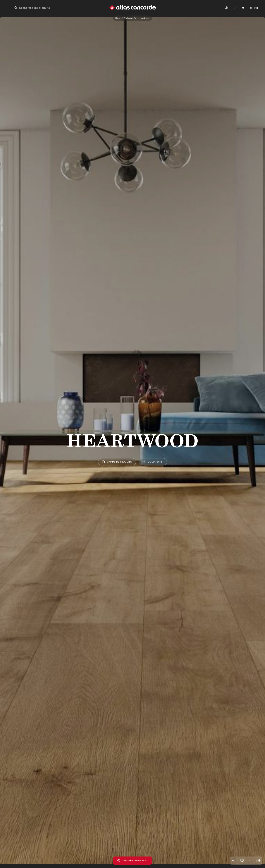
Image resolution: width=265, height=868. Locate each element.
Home (118, 18)
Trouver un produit (132, 861)
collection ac (130, 18)
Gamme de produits (117, 462)
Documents (153, 462)
